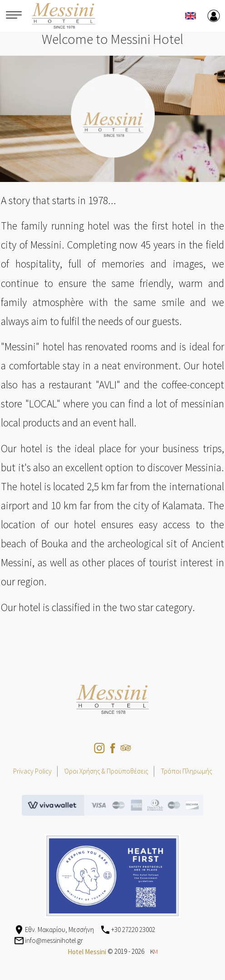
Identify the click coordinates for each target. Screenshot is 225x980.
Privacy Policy (32, 771)
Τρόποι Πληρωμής (187, 771)
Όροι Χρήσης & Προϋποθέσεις (106, 771)
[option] (112, 119)
